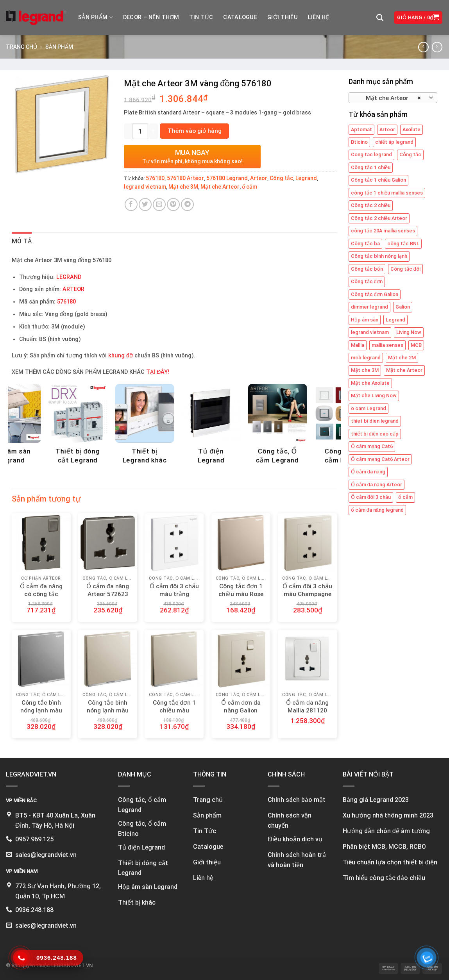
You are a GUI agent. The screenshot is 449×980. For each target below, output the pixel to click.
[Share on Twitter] (145, 204)
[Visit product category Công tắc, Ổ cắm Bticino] (108, 426)
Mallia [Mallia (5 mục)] (358, 345)
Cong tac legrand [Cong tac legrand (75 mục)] (371, 154)
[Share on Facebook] (131, 204)
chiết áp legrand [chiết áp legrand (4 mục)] (394, 142)
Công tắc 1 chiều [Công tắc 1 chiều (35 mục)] (371, 167)
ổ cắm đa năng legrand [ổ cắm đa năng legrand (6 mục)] (377, 510)
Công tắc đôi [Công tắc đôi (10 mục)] (405, 269)
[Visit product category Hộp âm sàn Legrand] (241, 426)
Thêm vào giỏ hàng (195, 131)
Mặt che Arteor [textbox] (388, 98)
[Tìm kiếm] (380, 18)
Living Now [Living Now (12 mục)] (409, 332)
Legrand (306, 178)
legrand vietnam (145, 187)
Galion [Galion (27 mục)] (403, 307)
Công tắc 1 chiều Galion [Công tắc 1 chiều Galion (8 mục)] (378, 180)
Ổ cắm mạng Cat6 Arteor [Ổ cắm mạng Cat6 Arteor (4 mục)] (380, 459)
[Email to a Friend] (159, 204)
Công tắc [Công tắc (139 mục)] (410, 154)
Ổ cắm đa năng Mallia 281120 (307, 707)
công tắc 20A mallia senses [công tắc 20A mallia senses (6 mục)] (383, 231)
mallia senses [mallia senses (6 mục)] (387, 345)
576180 (155, 178)
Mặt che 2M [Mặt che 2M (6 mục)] (402, 358)
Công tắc (281, 178)
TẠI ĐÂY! (158, 372)
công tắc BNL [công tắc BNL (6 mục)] (403, 244)
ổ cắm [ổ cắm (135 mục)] (405, 497)
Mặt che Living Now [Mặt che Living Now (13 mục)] (374, 395)
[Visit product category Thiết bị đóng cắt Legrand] (307, 426)
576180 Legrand (227, 178)
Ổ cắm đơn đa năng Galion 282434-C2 (241, 710)
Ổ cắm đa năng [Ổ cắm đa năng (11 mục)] (368, 472)
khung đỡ (121, 356)
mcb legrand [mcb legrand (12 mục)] (366, 358)
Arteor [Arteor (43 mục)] (387, 129)
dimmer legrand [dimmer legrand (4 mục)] (369, 307)
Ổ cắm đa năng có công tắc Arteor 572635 (41, 594)
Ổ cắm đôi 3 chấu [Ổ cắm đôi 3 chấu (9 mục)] (371, 497)
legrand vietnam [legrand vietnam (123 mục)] (370, 332)
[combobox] (393, 98)
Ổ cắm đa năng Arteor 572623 (108, 590)
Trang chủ (21, 47)
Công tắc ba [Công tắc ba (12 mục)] (365, 244)
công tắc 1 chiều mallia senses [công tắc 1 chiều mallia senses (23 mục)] (387, 193)
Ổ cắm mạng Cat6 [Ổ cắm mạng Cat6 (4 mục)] (372, 446)
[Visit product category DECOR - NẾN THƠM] (174, 426)
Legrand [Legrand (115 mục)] (395, 320)
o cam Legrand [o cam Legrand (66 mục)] (369, 408)
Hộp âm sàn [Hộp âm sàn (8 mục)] (365, 320)
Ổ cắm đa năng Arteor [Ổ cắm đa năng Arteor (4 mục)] (377, 485)
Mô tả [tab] (22, 241)
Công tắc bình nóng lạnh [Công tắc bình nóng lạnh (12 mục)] (379, 256)
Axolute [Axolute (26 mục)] (411, 129)
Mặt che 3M (183, 187)
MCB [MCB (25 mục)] (416, 345)
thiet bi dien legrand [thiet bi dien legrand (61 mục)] (375, 421)
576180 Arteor (185, 178)
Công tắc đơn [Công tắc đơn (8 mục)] (367, 281)
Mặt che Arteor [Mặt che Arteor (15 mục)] (404, 370)
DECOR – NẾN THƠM (151, 17)
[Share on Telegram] (187, 204)
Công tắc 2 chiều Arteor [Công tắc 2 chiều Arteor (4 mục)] (379, 218)
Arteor (259, 178)
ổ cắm (250, 187)
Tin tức (201, 17)
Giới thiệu (283, 17)
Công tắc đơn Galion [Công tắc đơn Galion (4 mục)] (375, 294)
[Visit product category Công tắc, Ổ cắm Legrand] (41, 426)
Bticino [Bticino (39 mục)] (359, 142)
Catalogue (240, 17)
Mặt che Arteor (220, 187)
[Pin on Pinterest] (173, 204)
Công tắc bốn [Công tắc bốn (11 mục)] (367, 269)
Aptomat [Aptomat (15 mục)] (361, 129)
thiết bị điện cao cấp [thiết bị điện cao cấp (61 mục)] (375, 434)
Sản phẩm (96, 17)
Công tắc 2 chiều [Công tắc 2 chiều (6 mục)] (371, 205)
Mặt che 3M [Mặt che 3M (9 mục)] (365, 370)
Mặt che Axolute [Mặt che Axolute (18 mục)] (370, 383)
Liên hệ (318, 17)
